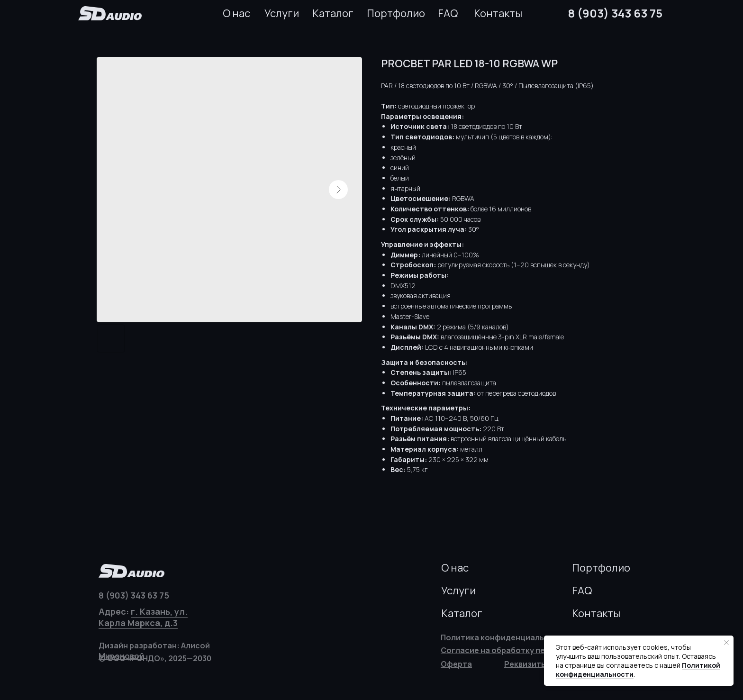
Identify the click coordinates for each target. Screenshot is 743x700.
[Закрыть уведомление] (726, 643)
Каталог (333, 13)
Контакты (498, 13)
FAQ (448, 13)
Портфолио (396, 13)
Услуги (282, 13)
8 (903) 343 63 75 (615, 13)
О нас (236, 13)
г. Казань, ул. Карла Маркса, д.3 (143, 617)
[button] (526, 664)
